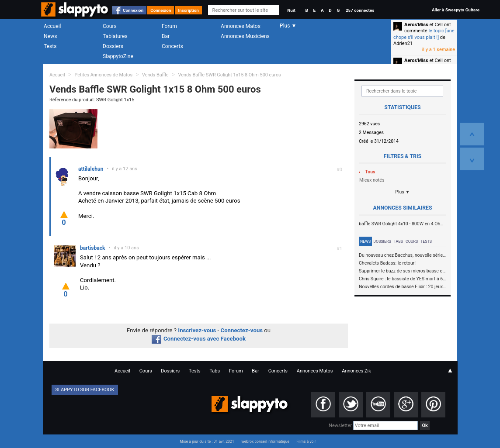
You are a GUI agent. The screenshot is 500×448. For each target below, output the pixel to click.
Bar (166, 36)
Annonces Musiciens (245, 36)
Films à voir (306, 441)
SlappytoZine (118, 56)
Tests (50, 46)
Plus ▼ (403, 192)
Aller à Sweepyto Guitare (456, 10)
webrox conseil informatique (265, 441)
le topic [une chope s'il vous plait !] (424, 34)
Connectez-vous (242, 330)
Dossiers (113, 46)
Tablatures (115, 36)
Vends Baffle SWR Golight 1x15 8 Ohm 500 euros (229, 75)
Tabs (398, 241)
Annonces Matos (241, 26)
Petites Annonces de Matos (103, 75)
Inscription (188, 10)
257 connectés (360, 10)
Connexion (133, 10)
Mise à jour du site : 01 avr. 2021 (207, 441)
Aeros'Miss (416, 25)
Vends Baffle (155, 75)
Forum (169, 26)
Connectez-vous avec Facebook (199, 339)
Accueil (52, 26)
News (50, 36)
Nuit (291, 10)
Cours (110, 26)
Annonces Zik (356, 371)
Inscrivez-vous (197, 330)
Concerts (172, 46)
